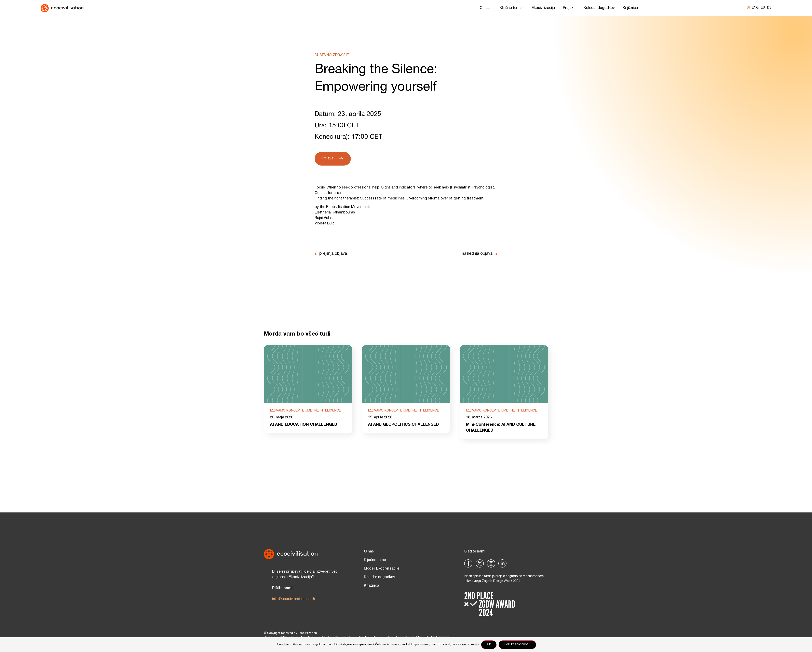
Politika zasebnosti (518, 645)
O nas (486, 8)
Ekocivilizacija (543, 8)
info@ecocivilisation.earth (294, 599)
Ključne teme (512, 8)
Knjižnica (631, 8)
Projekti (569, 8)
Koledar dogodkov (599, 8)
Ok (489, 645)
